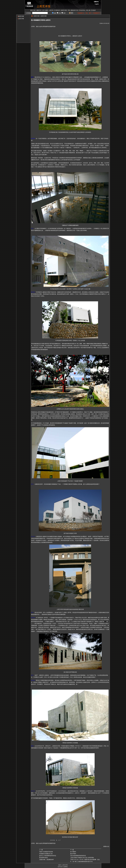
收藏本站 (96, 2)
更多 (54, 27)
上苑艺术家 (20, 19)
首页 (31, 10)
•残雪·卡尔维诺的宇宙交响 (46, 852)
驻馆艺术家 (64, 10)
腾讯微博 (45, 27)
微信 (37, 27)
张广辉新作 (73, 852)
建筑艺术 (39, 10)
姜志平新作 (73, 854)
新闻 (47, 10)
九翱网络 (65, 867)
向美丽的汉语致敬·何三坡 (46, 854)
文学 (43, 10)
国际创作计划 (74, 10)
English (97, 4)
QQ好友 (41, 27)
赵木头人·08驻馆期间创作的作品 (48, 856)
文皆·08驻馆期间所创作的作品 (78, 856)
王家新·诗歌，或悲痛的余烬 (46, 860)
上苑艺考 (51, 10)
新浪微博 (50, 27)
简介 (35, 10)
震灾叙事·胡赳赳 (43, 858)
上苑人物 (88, 10)
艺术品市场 (82, 10)
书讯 (69, 10)
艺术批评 (93, 10)
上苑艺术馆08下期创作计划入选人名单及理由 (82, 858)
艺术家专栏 (57, 10)
